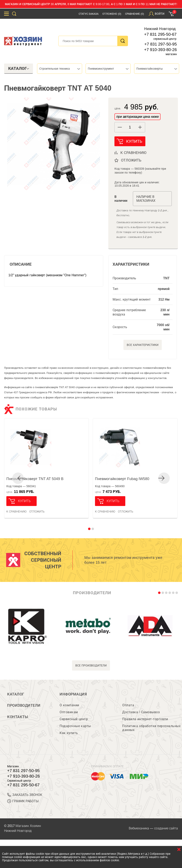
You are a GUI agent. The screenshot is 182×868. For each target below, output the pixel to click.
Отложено (112, 14)
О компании (69, 705)
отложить (131, 160)
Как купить (69, 733)
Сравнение (135, 14)
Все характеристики (143, 345)
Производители (24, 706)
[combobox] (60, 69)
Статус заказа (89, 14)
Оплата (128, 705)
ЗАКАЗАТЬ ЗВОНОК (25, 795)
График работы (23, 801)
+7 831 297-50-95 (161, 44)
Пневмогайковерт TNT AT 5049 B (35, 479)
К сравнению (16, 511)
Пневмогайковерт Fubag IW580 (122, 479)
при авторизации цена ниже (137, 117)
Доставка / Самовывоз (141, 712)
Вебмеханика (139, 828)
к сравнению (133, 153)
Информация (73, 694)
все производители (91, 665)
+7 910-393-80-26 (161, 50)
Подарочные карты (75, 726)
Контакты (18, 717)
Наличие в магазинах (146, 199)
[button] (140, 127)
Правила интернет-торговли (145, 719)
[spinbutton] (130, 127)
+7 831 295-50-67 (160, 34)
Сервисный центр (74, 719)
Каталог (16, 694)
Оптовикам (69, 712)
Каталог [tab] (19, 68)
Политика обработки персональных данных (151, 728)
